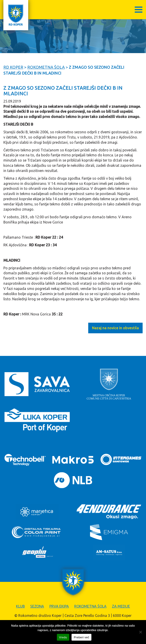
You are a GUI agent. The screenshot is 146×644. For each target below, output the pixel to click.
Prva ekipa (59, 606)
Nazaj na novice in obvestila (115, 328)
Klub (20, 606)
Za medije (121, 606)
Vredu (63, 637)
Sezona (37, 606)
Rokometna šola (90, 606)
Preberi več (82, 637)
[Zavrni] (140, 632)
